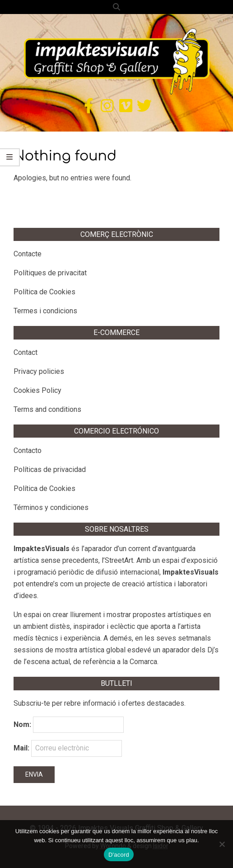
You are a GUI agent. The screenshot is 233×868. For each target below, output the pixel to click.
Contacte (28, 254)
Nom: (22, 724)
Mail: (68, 748)
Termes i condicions (45, 311)
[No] (222, 844)
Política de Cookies (44, 292)
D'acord (119, 855)
